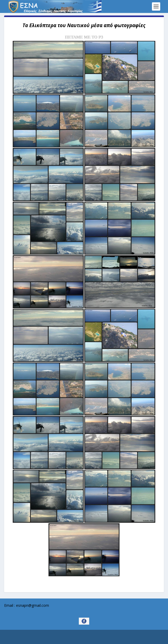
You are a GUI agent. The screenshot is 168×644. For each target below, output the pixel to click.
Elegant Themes (75, 637)
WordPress (119, 637)
